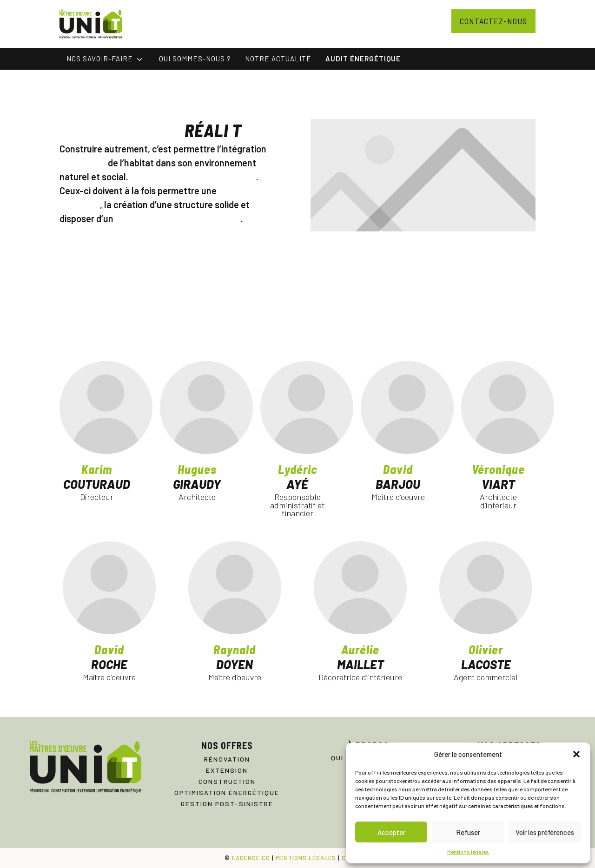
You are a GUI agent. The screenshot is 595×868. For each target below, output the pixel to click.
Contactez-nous (493, 21)
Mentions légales (468, 852)
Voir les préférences (545, 832)
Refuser (468, 832)
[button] (576, 754)
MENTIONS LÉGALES (306, 858)
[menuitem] (106, 59)
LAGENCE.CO (251, 858)
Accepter (391, 832)
